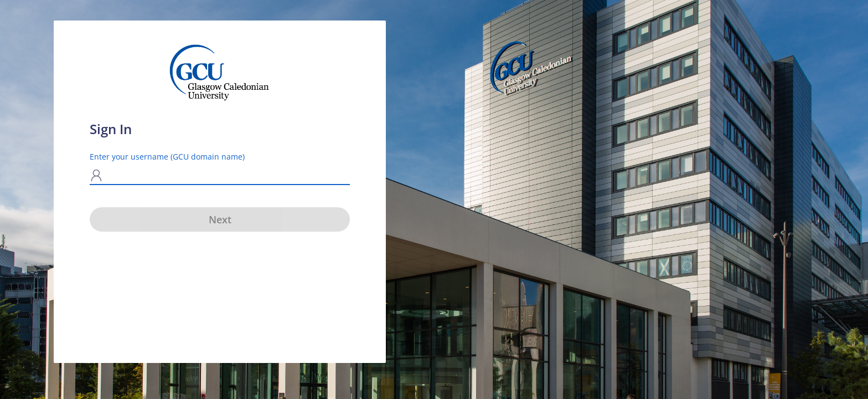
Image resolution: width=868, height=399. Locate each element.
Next (220, 219)
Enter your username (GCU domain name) (167, 157)
